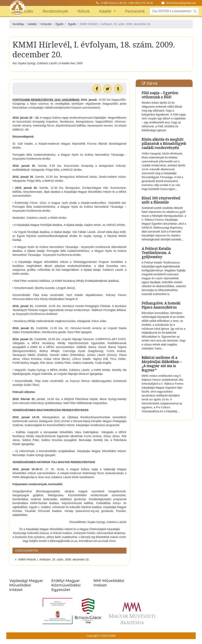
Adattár (106, 11)
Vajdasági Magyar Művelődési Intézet (26, 585)
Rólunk (84, 11)
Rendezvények (55, 11)
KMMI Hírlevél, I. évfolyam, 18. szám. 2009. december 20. (54, 559)
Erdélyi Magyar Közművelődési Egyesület (66, 585)
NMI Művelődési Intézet (109, 583)
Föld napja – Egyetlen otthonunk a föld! (160, 95)
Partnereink (135, 11)
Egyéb (72, 24)
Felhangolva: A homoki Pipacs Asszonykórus (161, 305)
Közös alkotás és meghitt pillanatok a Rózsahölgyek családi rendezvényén (164, 143)
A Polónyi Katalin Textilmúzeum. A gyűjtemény (156, 253)
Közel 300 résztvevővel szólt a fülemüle (161, 200)
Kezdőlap (18, 24)
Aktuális (26, 11)
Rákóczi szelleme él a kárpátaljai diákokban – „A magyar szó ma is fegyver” (162, 364)
